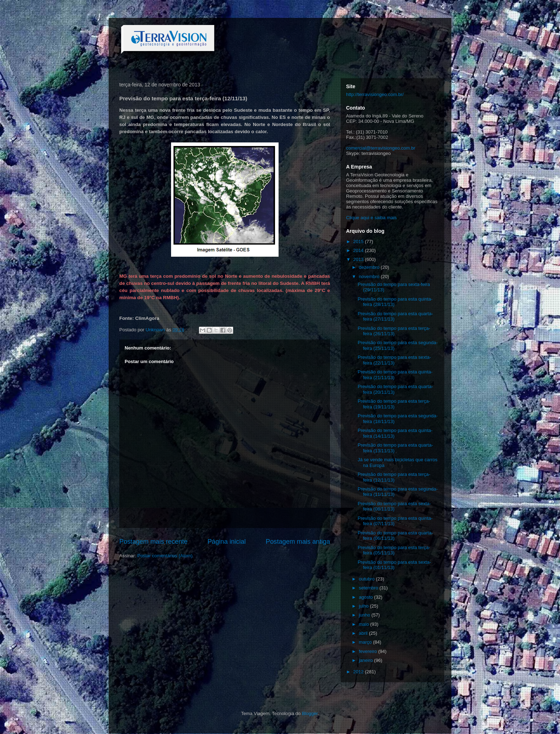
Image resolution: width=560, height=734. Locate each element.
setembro (369, 588)
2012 (359, 672)
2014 (359, 250)
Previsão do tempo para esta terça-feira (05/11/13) (394, 550)
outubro (367, 579)
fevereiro (369, 651)
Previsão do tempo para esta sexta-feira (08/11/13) (394, 506)
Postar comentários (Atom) (165, 556)
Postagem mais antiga (298, 542)
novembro (370, 276)
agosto (367, 597)
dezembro (370, 267)
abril (364, 633)
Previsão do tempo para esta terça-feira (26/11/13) (394, 331)
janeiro (367, 660)
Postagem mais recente (153, 542)
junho (365, 615)
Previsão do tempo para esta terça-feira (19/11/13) (394, 404)
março (366, 642)
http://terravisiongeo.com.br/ (375, 94)
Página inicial (227, 542)
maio (365, 624)
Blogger (310, 713)
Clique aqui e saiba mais (371, 218)
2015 (359, 242)
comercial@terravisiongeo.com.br (381, 148)
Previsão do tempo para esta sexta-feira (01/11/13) (394, 565)
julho (364, 606)
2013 (359, 259)
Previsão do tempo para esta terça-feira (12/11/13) (394, 477)
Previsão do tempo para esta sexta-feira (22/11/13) (394, 360)
